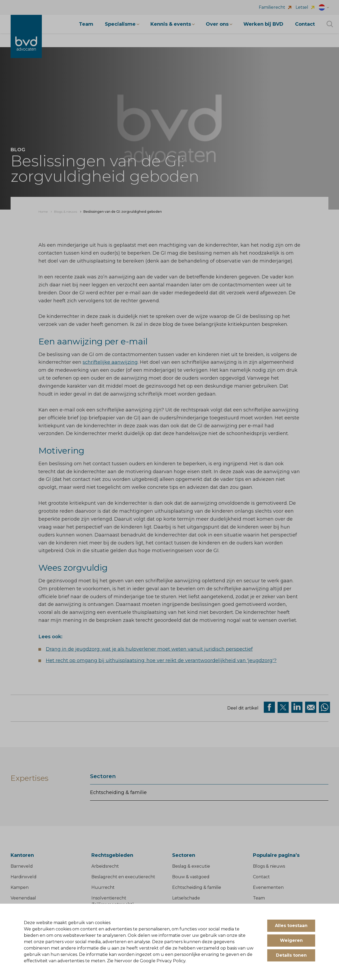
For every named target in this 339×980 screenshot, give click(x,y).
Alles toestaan (291, 926)
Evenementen (268, 887)
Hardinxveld (24, 877)
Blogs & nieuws (269, 866)
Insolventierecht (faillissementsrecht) (113, 901)
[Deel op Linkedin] (297, 707)
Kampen (20, 887)
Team (259, 898)
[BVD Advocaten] (26, 36)
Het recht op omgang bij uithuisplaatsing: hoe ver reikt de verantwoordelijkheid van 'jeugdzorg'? (161, 660)
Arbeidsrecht (105, 866)
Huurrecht (103, 887)
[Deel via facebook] (269, 707)
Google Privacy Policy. (163, 961)
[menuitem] (43, 212)
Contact (261, 877)
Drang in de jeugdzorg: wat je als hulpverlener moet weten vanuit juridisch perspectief (149, 649)
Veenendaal (23, 898)
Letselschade (186, 898)
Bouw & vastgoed (191, 877)
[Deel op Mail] (311, 707)
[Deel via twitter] (283, 707)
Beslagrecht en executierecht (123, 877)
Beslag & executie (191, 866)
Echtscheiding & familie (118, 792)
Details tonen (291, 955)
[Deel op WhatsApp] (324, 707)
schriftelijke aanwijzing (110, 362)
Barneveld (22, 866)
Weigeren (291, 940)
